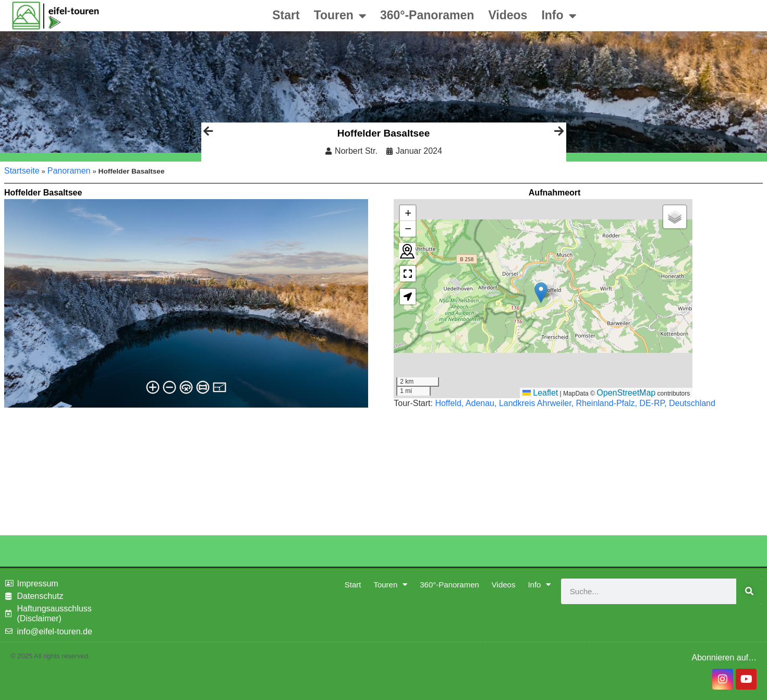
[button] (541, 293)
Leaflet (540, 393)
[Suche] (749, 591)
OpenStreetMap (626, 393)
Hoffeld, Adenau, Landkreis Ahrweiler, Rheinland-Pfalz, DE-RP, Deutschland (575, 403)
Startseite (22, 171)
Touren (340, 16)
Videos (508, 15)
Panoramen (69, 171)
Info (558, 16)
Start (286, 15)
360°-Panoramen (427, 15)
